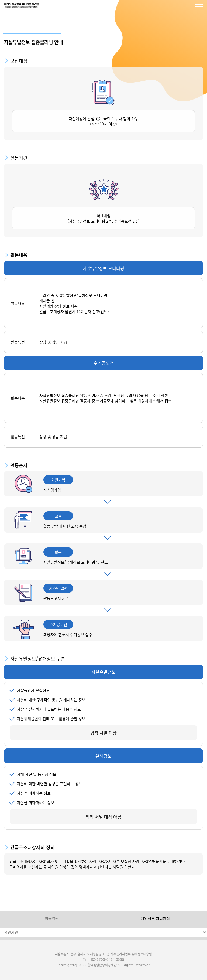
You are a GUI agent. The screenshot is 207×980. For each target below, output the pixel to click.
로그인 (177, 7)
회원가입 (188, 7)
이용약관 (52, 918)
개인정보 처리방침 (155, 918)
